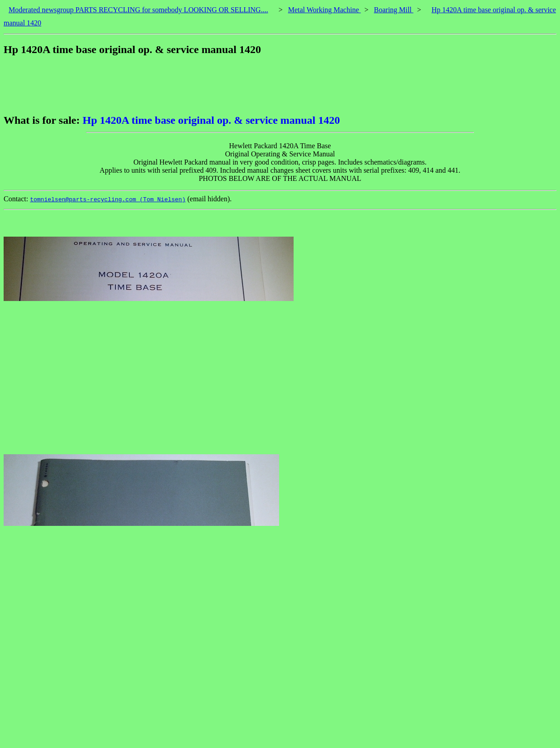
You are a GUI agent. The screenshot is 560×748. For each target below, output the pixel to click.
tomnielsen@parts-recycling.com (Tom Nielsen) (108, 199)
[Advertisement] (169, 85)
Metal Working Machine (325, 10)
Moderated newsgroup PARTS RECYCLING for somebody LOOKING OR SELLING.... (138, 10)
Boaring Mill (393, 10)
